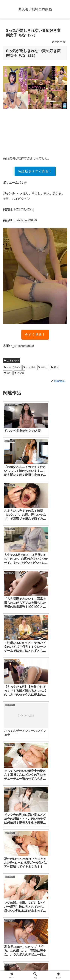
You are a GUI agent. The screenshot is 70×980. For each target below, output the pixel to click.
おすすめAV (11, 361)
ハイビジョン (12, 367)
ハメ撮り (29, 367)
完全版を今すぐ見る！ (35, 171)
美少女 (19, 373)
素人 (55, 367)
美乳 (8, 373)
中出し (43, 367)
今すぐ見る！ (35, 335)
